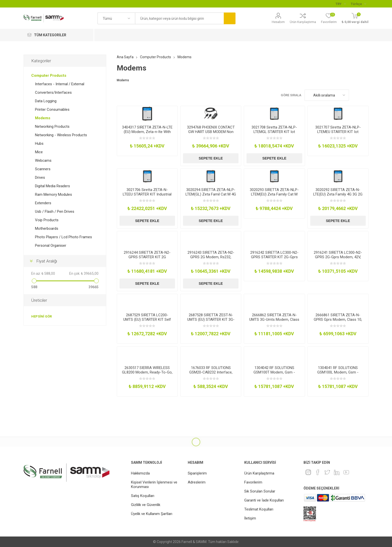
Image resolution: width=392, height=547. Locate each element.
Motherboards (47, 228)
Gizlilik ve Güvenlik (146, 505)
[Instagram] (308, 472)
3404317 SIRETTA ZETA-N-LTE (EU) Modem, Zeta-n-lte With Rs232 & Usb (147, 132)
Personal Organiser (51, 245)
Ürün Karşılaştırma (303, 22)
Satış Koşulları (143, 496)
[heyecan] (327, 472)
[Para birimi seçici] (341, 4)
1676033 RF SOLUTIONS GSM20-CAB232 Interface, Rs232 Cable (211, 372)
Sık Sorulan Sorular (260, 491)
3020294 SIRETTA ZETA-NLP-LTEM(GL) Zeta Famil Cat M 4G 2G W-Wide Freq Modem (211, 194)
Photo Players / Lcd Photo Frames (63, 237)
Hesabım (278, 22)
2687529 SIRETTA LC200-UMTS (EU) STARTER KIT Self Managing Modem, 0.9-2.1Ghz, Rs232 (147, 322)
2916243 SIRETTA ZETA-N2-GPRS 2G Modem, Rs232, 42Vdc (211, 257)
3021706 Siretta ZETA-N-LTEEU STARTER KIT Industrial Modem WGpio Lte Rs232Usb (147, 194)
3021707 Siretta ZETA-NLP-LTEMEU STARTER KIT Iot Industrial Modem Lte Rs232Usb (338, 134)
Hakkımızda (140, 473)
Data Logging (46, 101)
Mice (39, 152)
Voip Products (47, 220)
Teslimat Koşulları (259, 509)
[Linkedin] (337, 472)
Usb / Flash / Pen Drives (55, 211)
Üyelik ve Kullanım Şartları (152, 514)
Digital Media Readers (52, 186)
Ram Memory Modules (53, 194)
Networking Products (52, 126)
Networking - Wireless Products (61, 135)
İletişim (250, 518)
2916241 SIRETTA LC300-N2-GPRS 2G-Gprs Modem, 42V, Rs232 (338, 257)
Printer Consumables (52, 109)
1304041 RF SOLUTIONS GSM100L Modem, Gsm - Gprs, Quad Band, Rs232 (338, 372)
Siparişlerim (197, 473)
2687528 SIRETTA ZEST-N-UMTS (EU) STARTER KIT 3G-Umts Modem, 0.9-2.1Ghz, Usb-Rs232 (211, 322)
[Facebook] (318, 472)
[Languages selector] (358, 4)
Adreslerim (197, 482)
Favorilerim (253, 482)
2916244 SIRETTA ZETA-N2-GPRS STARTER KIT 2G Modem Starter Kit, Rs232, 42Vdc (147, 259)
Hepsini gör (41, 316)
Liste (365, 95)
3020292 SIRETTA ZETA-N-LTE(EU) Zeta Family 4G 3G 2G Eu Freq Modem (338, 194)
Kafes (355, 95)
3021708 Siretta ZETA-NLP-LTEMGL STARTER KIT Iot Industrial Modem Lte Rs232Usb (274, 134)
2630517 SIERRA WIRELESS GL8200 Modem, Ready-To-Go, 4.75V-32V (147, 372)
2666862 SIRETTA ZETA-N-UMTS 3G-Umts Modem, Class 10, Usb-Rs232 (274, 319)
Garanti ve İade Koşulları (264, 500)
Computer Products (49, 75)
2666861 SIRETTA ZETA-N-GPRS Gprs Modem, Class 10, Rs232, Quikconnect (338, 319)
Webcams (43, 160)
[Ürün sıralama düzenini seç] (327, 95)
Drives (40, 177)
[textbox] (179, 18)
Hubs (39, 143)
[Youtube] (346, 472)
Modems (43, 118)
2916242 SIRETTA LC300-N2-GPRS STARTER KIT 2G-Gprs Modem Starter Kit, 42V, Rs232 (274, 257)
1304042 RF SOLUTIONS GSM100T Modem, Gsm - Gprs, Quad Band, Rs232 (274, 372)
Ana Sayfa (125, 57)
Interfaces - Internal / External (60, 84)
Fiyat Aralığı (47, 261)
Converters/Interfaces (53, 92)
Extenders (43, 203)
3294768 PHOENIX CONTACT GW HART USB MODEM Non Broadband (211, 132)
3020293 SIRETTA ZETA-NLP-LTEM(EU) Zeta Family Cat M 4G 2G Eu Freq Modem (274, 194)
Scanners (43, 169)
